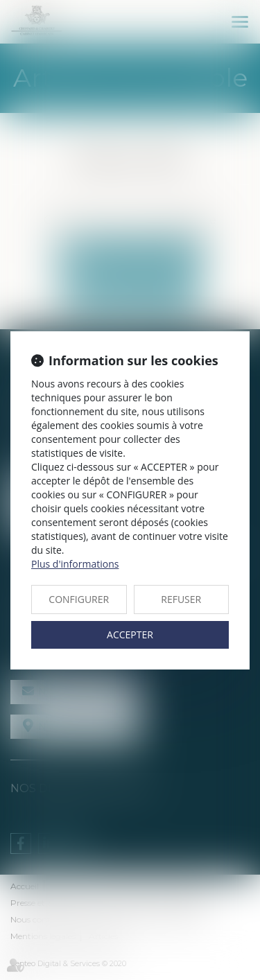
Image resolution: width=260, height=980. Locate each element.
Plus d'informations (75, 564)
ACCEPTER (130, 635)
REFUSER (181, 599)
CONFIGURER (79, 599)
